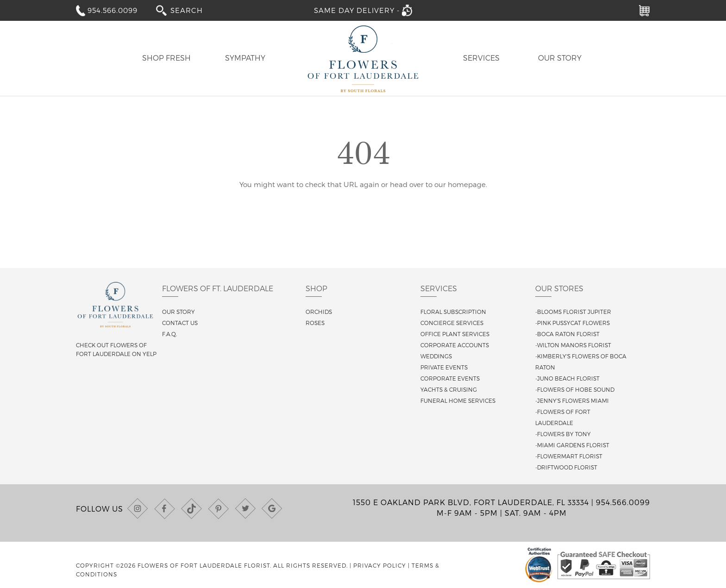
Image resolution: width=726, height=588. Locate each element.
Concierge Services (452, 323)
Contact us (180, 323)
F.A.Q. (169, 334)
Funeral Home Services (458, 400)
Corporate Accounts (455, 345)
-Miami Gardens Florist (572, 445)
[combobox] (193, 10)
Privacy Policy (380, 565)
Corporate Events (450, 378)
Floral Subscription (453, 312)
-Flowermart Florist (569, 456)
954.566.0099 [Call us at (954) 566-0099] (623, 502)
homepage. (467, 184)
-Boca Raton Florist (567, 334)
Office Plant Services (455, 334)
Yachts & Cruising (449, 389)
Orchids (319, 312)
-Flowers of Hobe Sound (575, 389)
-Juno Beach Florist (567, 378)
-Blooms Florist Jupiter (573, 312)
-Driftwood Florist (566, 467)
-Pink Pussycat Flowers (573, 323)
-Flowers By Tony (563, 434)
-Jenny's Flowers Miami (572, 400)
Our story (178, 312)
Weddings (436, 356)
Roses (315, 323)
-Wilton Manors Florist (573, 345)
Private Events (444, 367)
